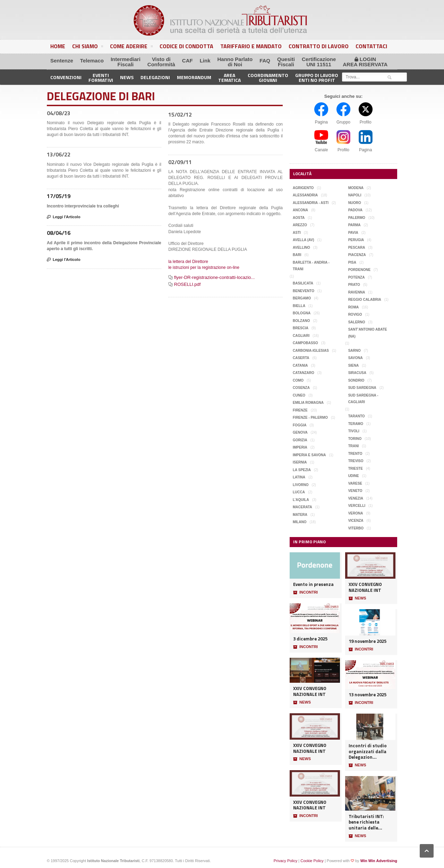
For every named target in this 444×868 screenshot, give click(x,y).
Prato (354, 285)
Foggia (300, 425)
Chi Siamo (88, 47)
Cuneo (299, 395)
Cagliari (301, 336)
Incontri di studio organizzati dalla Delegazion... (368, 751)
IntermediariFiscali (126, 62)
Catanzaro (304, 373)
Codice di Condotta (186, 46)
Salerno (357, 322)
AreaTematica (229, 77)
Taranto (357, 416)
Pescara (357, 248)
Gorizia (300, 440)
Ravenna (357, 292)
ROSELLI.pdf (187, 284)
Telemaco (92, 61)
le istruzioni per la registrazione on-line (204, 267)
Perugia (356, 240)
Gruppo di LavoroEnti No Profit (317, 77)
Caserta (301, 358)
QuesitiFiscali (286, 62)
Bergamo (302, 298)
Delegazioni (155, 77)
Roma (354, 307)
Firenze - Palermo (310, 418)
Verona (356, 513)
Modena (356, 188)
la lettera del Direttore (188, 262)
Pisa (352, 262)
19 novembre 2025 (368, 641)
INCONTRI (305, 593)
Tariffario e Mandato (251, 46)
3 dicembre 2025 (310, 639)
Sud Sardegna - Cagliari (363, 399)
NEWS (302, 703)
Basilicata (303, 283)
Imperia (300, 447)
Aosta (299, 218)
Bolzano (301, 321)
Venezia (356, 498)
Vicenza (356, 521)
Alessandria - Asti (311, 203)
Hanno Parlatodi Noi (235, 62)
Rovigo (355, 314)
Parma (355, 225)
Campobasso (305, 343)
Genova (300, 432)
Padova (355, 210)
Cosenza (301, 388)
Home (58, 46)
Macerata (302, 507)
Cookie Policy (312, 861)
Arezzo (300, 225)
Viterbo (356, 528)
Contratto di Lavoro (319, 46)
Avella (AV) (303, 240)
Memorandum (194, 77)
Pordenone (359, 270)
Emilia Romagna (308, 403)
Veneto (355, 491)
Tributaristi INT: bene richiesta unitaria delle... (366, 822)
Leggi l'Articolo (64, 217)
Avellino (301, 248)
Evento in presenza (313, 584)
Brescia (301, 328)
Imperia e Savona (309, 455)
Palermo (357, 218)
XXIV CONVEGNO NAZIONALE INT (310, 691)
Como (298, 380)
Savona (356, 358)
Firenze (300, 410)
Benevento (304, 291)
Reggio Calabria (365, 300)
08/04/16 (59, 233)
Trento (355, 454)
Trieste (356, 469)
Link (205, 61)
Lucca (299, 492)
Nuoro (355, 203)
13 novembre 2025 (368, 695)
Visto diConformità (161, 62)
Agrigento (303, 188)
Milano (300, 522)
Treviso (356, 461)
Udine (354, 476)
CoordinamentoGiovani (268, 77)
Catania (300, 365)
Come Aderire (131, 47)
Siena (354, 365)
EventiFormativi (101, 77)
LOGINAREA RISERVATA (365, 62)
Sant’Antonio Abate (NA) (368, 333)
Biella (299, 306)
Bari (297, 255)
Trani (354, 446)
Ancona (300, 210)
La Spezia (302, 470)
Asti (297, 233)
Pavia (353, 233)
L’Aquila (301, 500)
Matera (300, 515)
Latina (299, 477)
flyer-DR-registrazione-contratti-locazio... (215, 277)
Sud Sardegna (362, 388)
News (127, 77)
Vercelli (357, 506)
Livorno (301, 485)
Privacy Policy (285, 861)
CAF (187, 61)
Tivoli (354, 431)
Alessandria (305, 195)
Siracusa (357, 373)
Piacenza (357, 255)
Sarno (355, 351)
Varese (355, 483)
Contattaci (371, 46)
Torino (355, 439)
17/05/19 (59, 196)
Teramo (356, 424)
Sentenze (62, 61)
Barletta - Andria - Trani (311, 266)
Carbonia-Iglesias (311, 351)
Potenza (357, 277)
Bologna (302, 313)
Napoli (355, 195)
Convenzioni (66, 77)
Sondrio (356, 380)
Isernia (300, 462)
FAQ (265, 61)
